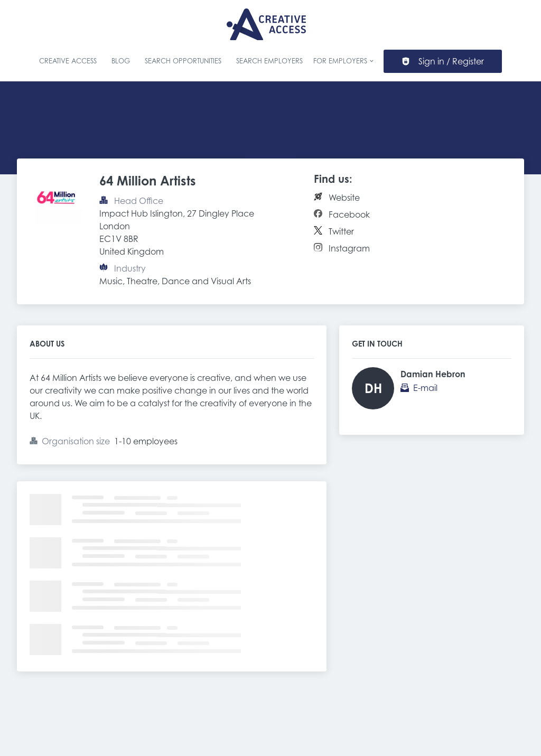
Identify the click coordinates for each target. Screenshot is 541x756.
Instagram (349, 248)
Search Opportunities (183, 61)
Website (344, 198)
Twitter (341, 231)
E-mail (425, 388)
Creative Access (68, 61)
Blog (121, 61)
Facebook (349, 214)
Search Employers (269, 61)
